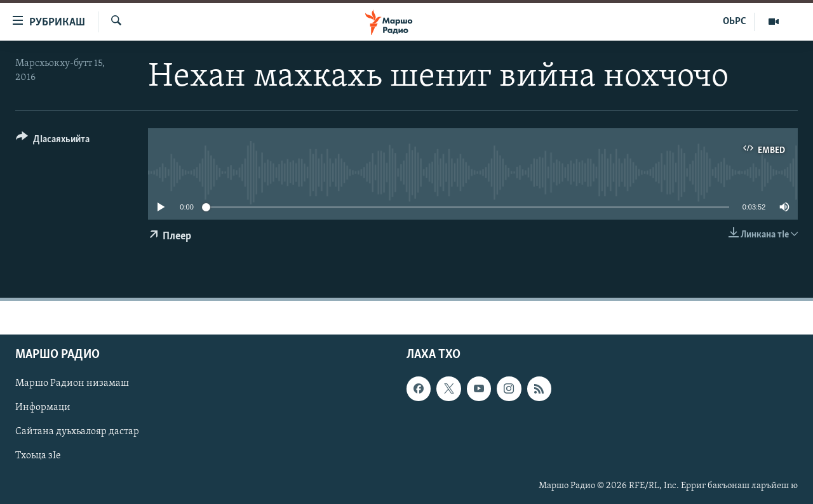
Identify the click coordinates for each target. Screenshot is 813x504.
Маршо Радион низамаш (72, 384)
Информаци (43, 408)
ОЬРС (735, 22)
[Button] (53, 141)
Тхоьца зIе (38, 456)
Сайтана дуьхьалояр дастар (77, 432)
